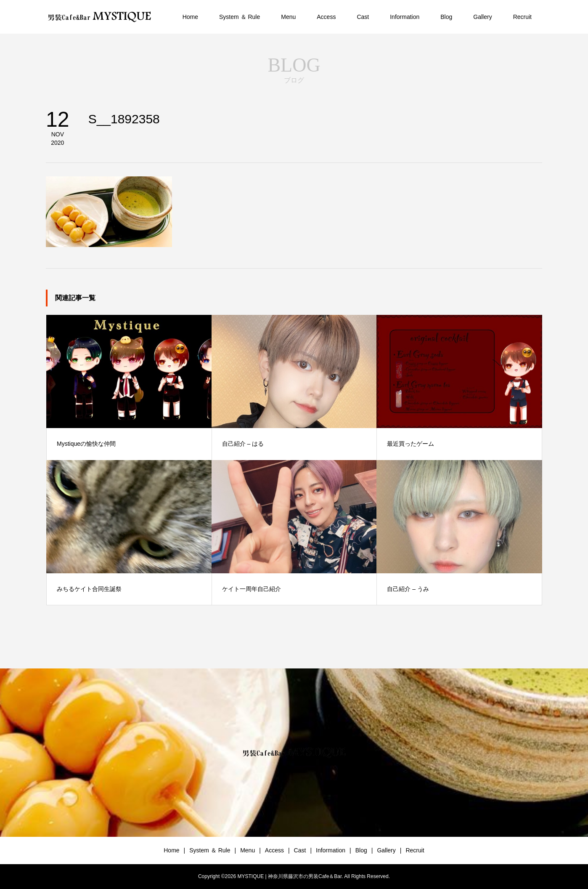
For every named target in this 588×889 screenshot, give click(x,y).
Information (405, 17)
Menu (288, 17)
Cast (363, 17)
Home (190, 17)
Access (326, 17)
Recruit (522, 17)
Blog (446, 17)
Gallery (482, 17)
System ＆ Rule (240, 17)
